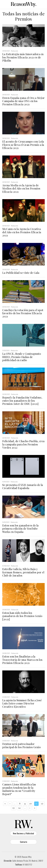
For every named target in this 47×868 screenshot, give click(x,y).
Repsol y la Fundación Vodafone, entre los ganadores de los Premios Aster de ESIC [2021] (22, 401)
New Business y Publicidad (23, 833)
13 (14, 808)
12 (42, 804)
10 (31, 804)
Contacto (24, 842)
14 (19, 808)
